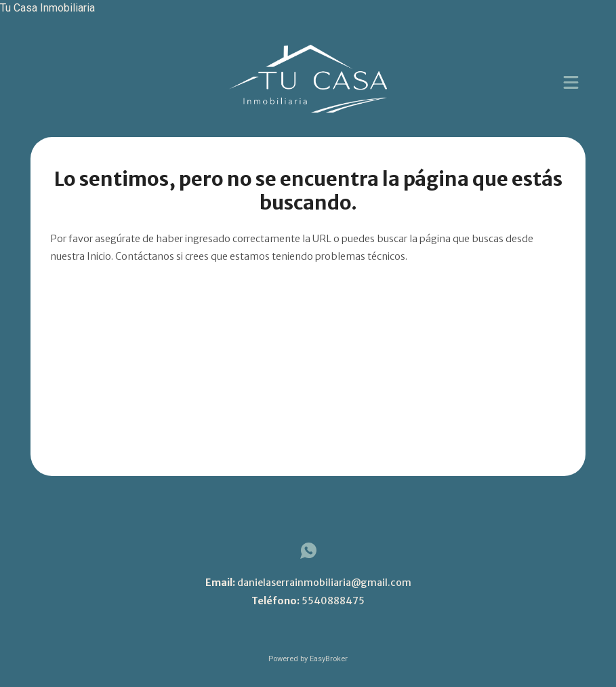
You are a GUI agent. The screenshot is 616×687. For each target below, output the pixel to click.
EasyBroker (329, 659)
